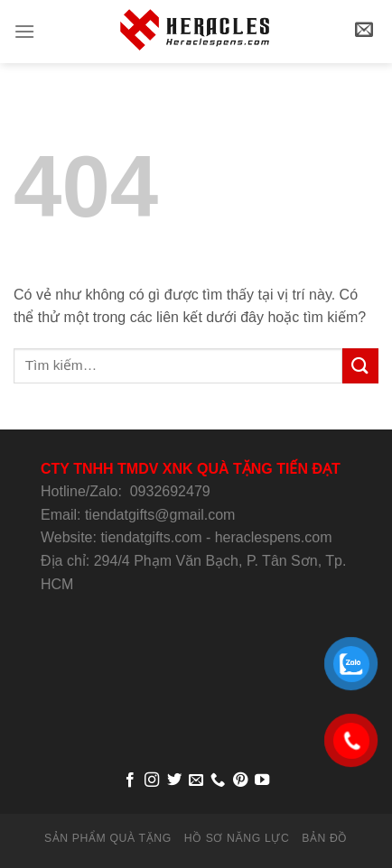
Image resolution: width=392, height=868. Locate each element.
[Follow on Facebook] (129, 780)
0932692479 (170, 491)
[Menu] (24, 31)
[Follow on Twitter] (173, 780)
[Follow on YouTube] (262, 780)
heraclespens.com (274, 537)
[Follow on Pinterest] (240, 780)
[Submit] (360, 366)
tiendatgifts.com (151, 537)
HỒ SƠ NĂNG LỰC (237, 838)
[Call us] (218, 780)
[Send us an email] (196, 780)
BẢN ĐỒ (325, 838)
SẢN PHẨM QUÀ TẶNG (108, 838)
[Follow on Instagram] (152, 780)
